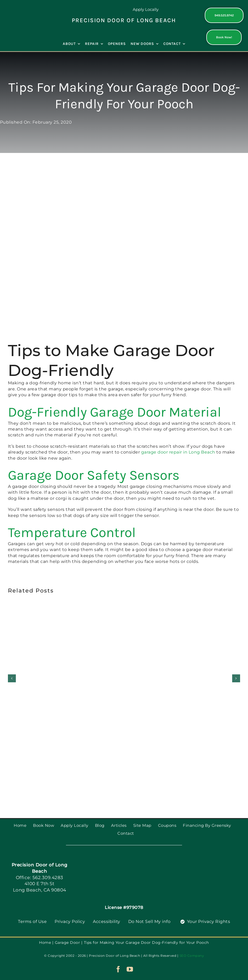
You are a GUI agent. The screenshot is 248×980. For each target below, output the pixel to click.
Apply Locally (146, 9)
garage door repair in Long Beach (178, 452)
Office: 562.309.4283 (40, 878)
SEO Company (192, 956)
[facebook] (118, 969)
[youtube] (130, 969)
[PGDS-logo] (24, 11)
